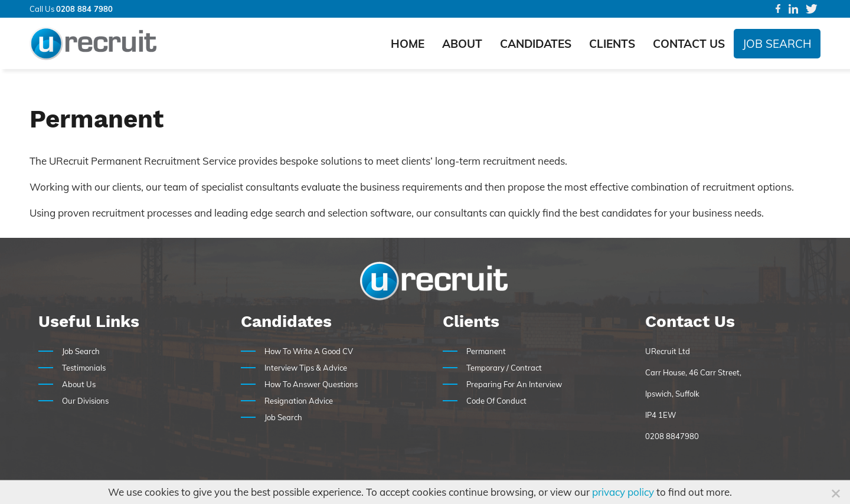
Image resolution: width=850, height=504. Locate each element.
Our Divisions (85, 401)
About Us (79, 384)
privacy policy (623, 492)
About (462, 44)
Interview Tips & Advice (306, 368)
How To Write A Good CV (309, 351)
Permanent (486, 351)
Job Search (777, 44)
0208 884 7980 (84, 9)
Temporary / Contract (504, 368)
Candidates (536, 44)
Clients (612, 44)
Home (408, 44)
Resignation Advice (299, 401)
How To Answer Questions (311, 384)
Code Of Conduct (496, 401)
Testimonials (84, 368)
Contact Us (689, 44)
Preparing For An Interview (514, 384)
